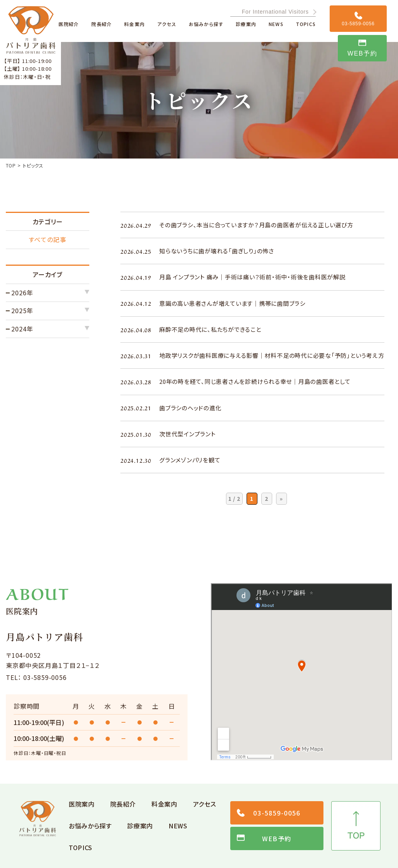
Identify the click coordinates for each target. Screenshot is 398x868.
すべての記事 (48, 239)
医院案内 (82, 804)
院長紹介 (123, 804)
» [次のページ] (281, 498)
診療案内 (140, 826)
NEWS (178, 826)
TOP (11, 166)
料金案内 (164, 804)
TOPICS (81, 847)
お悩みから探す (90, 826)
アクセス (205, 804)
